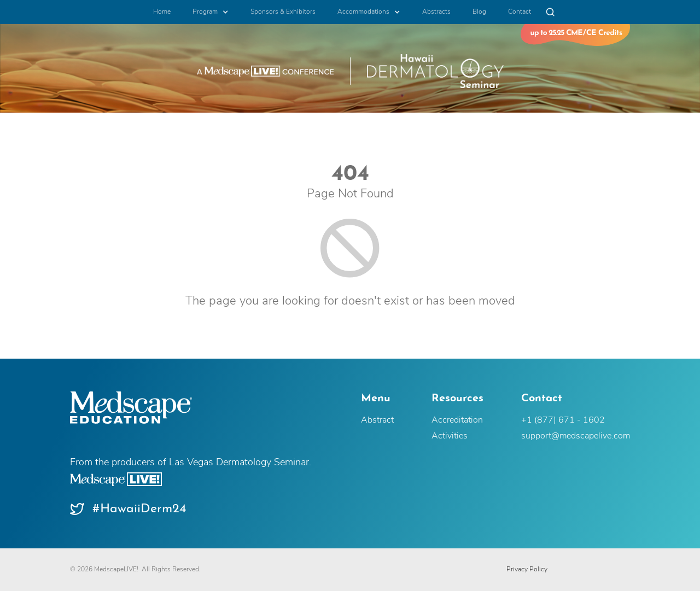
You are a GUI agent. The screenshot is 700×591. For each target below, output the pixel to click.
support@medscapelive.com (576, 436)
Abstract (377, 420)
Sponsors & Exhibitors (283, 12)
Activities (450, 436)
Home (162, 12)
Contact (520, 12)
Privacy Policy (527, 570)
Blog (479, 12)
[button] (211, 12)
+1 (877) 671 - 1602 (563, 420)
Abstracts (436, 12)
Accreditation (457, 420)
